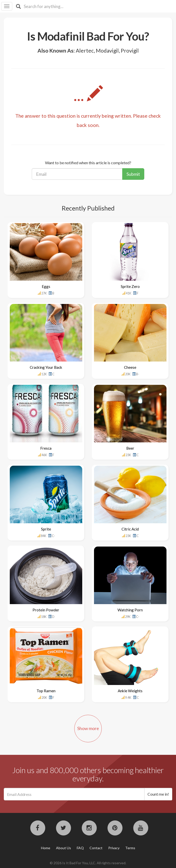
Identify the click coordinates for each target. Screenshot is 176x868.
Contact (96, 848)
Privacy (114, 848)
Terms (130, 848)
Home (46, 848)
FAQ (80, 848)
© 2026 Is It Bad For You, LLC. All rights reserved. (88, 863)
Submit (133, 174)
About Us (63, 848)
